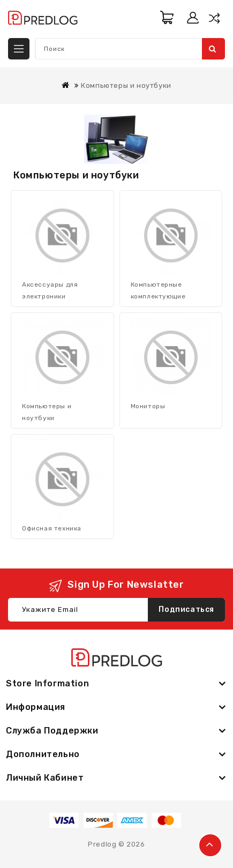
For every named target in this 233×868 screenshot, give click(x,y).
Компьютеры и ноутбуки (126, 85)
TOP (210, 845)
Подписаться (186, 609)
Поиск (213, 49)
